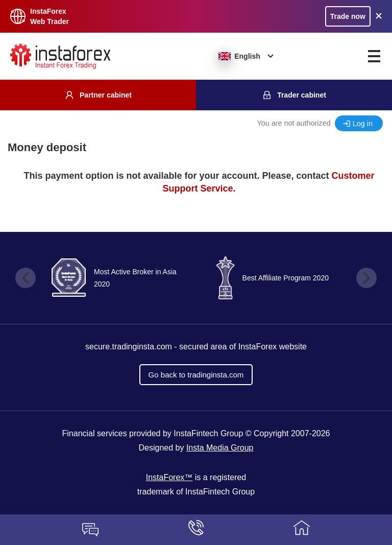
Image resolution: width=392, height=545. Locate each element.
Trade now (348, 16)
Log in (363, 124)
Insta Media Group (220, 448)
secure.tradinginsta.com (129, 347)
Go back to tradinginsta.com (196, 375)
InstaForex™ (169, 477)
